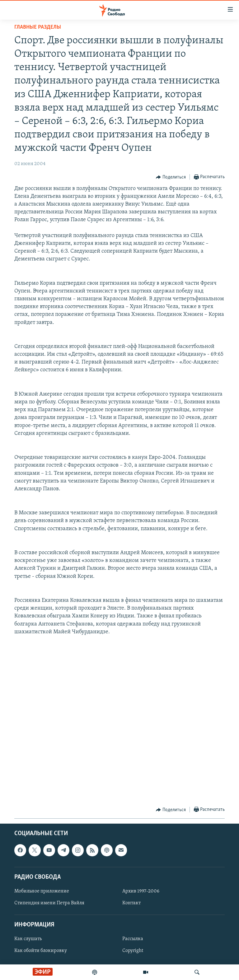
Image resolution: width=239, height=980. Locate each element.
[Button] (171, 177)
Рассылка (133, 939)
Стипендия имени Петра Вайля (49, 903)
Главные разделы (38, 27)
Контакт (131, 903)
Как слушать (28, 939)
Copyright (133, 951)
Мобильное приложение (42, 891)
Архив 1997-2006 (141, 891)
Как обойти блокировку (41, 951)
